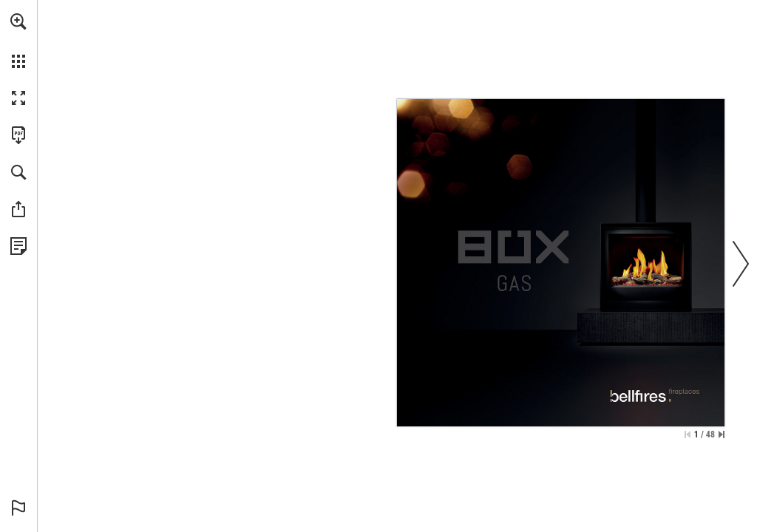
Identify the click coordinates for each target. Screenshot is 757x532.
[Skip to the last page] (722, 434)
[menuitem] (18, 41)
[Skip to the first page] (688, 434)
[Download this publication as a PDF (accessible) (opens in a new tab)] (18, 135)
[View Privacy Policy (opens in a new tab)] (18, 246)
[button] (18, 21)
